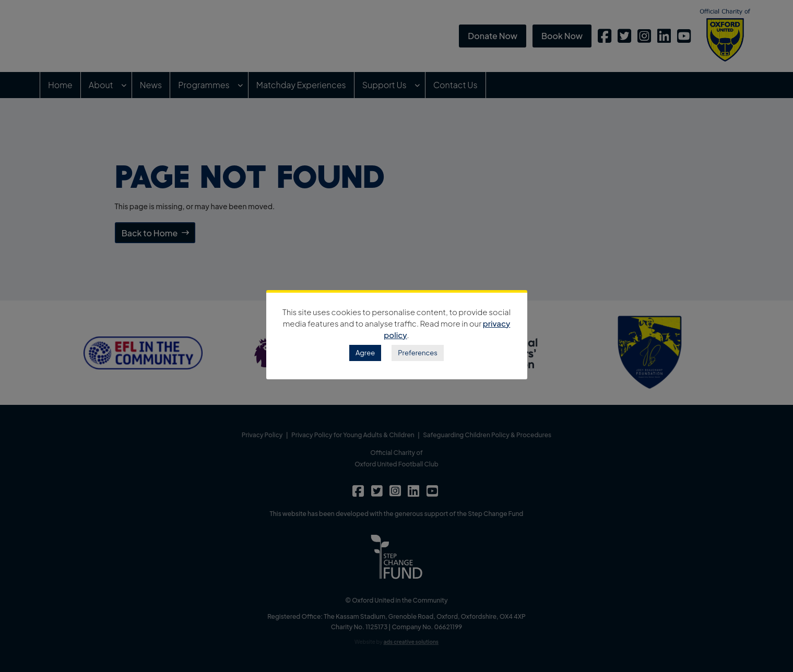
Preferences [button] (418, 353)
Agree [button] (365, 353)
